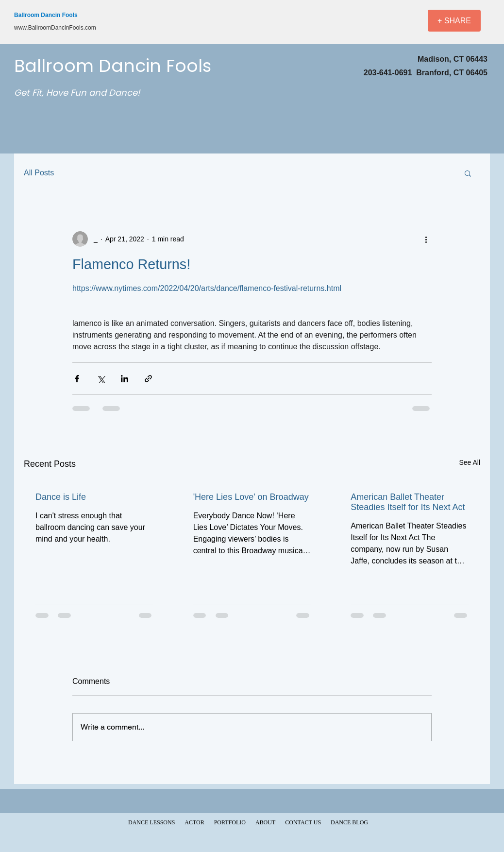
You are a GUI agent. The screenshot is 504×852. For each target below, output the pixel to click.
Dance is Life (61, 497)
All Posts (39, 173)
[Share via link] (148, 379)
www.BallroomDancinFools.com (55, 28)
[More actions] (426, 239)
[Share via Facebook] (77, 379)
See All (470, 462)
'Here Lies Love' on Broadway (251, 497)
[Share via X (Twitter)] (101, 379)
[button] (468, 173)
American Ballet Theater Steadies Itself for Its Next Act (408, 502)
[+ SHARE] (454, 21)
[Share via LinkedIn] (125, 379)
